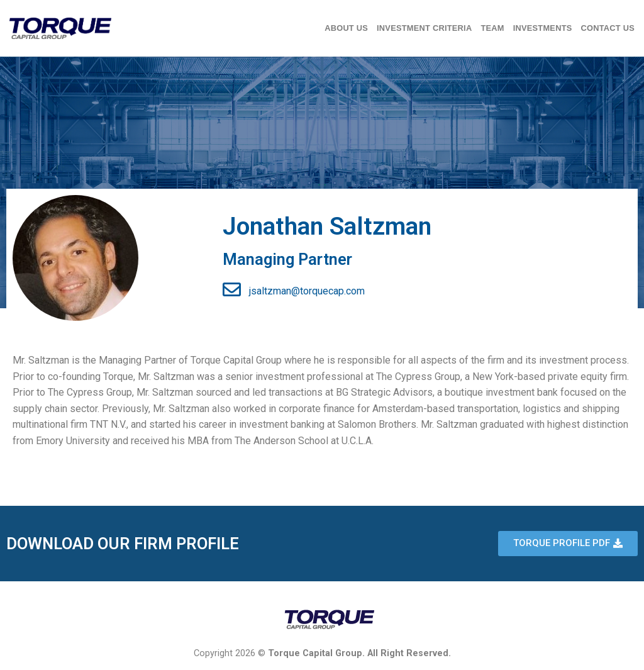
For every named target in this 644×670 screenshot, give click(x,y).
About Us (346, 28)
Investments (543, 28)
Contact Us (608, 28)
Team (492, 28)
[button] (568, 544)
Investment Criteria (424, 28)
